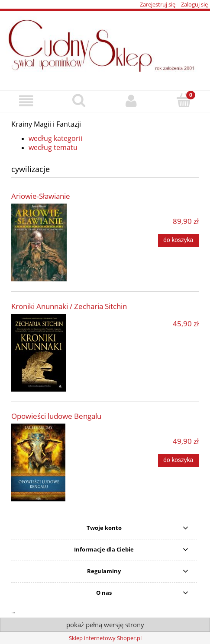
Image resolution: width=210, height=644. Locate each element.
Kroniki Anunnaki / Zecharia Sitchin (69, 306)
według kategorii (55, 138)
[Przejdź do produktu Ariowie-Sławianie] (49, 242)
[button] (26, 101)
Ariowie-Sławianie (41, 196)
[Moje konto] (131, 101)
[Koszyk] (184, 100)
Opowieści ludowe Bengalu (56, 416)
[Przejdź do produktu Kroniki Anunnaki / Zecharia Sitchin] (49, 353)
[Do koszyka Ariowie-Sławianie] (178, 240)
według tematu (53, 147)
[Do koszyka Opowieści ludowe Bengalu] (178, 460)
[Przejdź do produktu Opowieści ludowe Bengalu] (49, 462)
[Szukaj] (79, 100)
